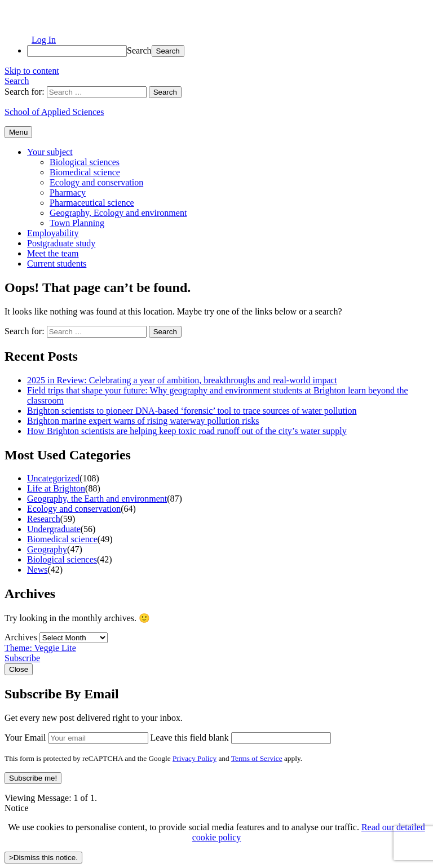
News (37, 570)
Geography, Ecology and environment (118, 213)
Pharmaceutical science (92, 203)
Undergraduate (54, 529)
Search (139, 50)
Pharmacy (68, 192)
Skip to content (32, 71)
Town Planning (77, 223)
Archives (21, 637)
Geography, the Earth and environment (97, 499)
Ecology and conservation (96, 182)
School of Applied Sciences (54, 112)
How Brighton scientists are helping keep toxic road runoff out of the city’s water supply (187, 431)
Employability (53, 233)
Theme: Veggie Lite (40, 648)
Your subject (50, 152)
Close (19, 669)
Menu (18, 132)
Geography (47, 549)
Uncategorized (53, 478)
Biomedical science (85, 172)
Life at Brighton (56, 488)
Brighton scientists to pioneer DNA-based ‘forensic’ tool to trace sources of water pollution (192, 411)
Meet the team (53, 253)
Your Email (25, 738)
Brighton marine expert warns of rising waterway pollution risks (143, 421)
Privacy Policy (195, 758)
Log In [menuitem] (44, 40)
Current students (57, 263)
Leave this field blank (190, 738)
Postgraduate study (61, 243)
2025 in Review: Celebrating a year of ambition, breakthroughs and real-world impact (182, 380)
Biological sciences (85, 162)
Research (44, 519)
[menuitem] (228, 51)
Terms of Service (257, 758)
